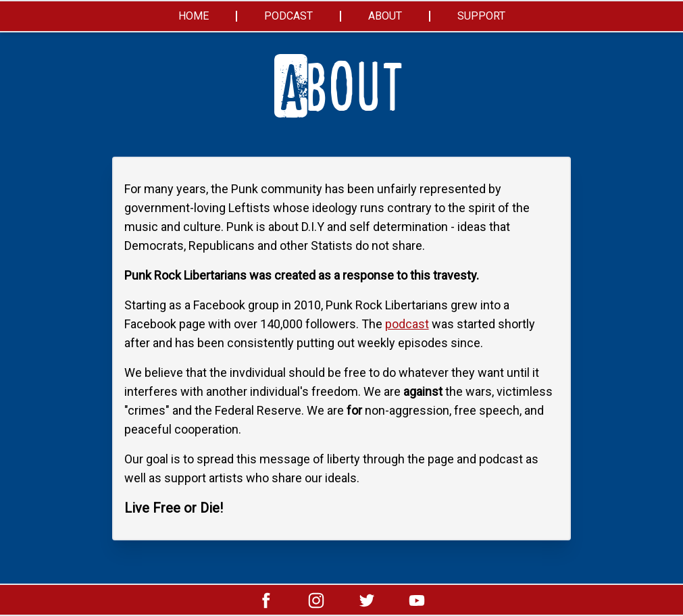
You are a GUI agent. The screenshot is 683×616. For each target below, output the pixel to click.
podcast (407, 324)
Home (194, 16)
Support (481, 16)
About (385, 16)
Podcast (288, 16)
